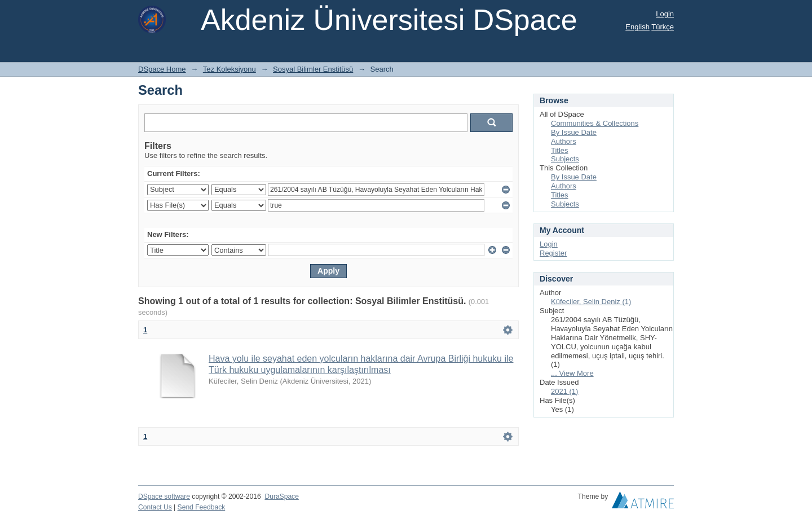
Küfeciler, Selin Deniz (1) (591, 302)
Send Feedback (202, 507)
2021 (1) (564, 391)
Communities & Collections (595, 123)
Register (553, 253)
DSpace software (164, 497)
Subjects (565, 159)
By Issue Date (574, 132)
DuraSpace (281, 497)
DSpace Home (162, 69)
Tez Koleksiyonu (230, 69)
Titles (560, 150)
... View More (572, 373)
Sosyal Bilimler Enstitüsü (313, 69)
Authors (564, 141)
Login (665, 14)
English (637, 27)
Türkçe (663, 27)
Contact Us (155, 507)
